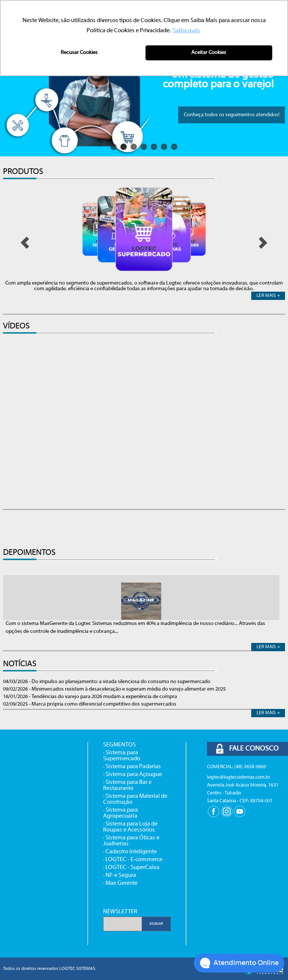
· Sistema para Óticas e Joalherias (131, 841)
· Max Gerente (120, 883)
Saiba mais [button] (187, 31)
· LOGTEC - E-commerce (133, 860)
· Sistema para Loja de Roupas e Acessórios (130, 827)
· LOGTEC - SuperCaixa (131, 868)
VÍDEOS (16, 326)
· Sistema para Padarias (132, 767)
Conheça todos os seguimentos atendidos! (232, 115)
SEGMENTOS (119, 745)
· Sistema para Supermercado (122, 756)
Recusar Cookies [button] (79, 53)
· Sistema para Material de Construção (135, 799)
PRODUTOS (23, 172)
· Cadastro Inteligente (130, 852)
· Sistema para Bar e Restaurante (127, 785)
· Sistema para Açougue (133, 775)
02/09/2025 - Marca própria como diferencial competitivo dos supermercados (90, 704)
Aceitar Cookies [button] (209, 53)
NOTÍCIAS (20, 664)
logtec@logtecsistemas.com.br (238, 778)
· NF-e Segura (120, 875)
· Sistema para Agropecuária (121, 813)
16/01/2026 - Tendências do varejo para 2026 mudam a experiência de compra (90, 697)
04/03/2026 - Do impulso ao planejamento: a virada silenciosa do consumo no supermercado (107, 682)
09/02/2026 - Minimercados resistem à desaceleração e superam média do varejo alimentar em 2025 (114, 689)
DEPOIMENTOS (29, 553)
